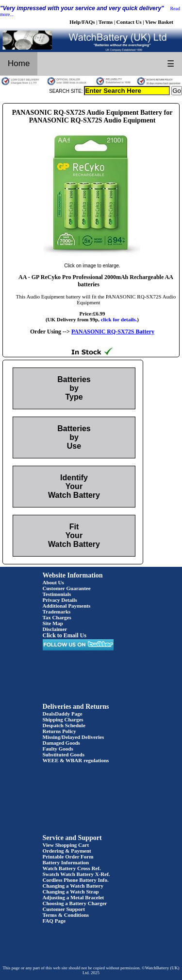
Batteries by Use (74, 437)
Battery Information (66, 862)
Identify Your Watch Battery (74, 486)
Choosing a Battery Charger (75, 903)
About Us (53, 582)
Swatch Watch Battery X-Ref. (76, 874)
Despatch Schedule (64, 725)
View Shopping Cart (66, 845)
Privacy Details (60, 600)
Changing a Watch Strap (71, 892)
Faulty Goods (58, 749)
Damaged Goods (61, 743)
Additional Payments (67, 606)
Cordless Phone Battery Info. (76, 880)
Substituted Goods (64, 754)
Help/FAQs (82, 22)
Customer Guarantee (67, 588)
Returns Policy (59, 731)
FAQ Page (54, 921)
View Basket (159, 22)
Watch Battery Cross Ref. (72, 868)
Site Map (53, 623)
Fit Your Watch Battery (74, 535)
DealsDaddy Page (63, 714)
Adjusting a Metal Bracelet (74, 897)
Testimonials (57, 594)
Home (19, 63)
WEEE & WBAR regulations (76, 760)
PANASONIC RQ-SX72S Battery (113, 332)
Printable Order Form (68, 857)
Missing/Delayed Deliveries (74, 737)
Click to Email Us (65, 635)
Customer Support (64, 909)
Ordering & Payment (67, 851)
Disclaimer (55, 629)
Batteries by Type (74, 388)
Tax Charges (57, 617)
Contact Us (129, 22)
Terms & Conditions (66, 915)
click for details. (119, 319)
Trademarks (57, 612)
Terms (106, 22)
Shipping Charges (63, 719)
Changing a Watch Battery (73, 886)
